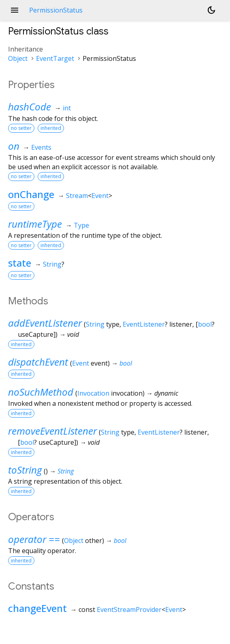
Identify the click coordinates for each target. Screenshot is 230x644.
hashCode (30, 107)
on (14, 146)
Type (81, 225)
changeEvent (37, 608)
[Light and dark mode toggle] (211, 10)
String (52, 264)
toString (25, 470)
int (67, 108)
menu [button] (15, 10)
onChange (31, 194)
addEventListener (45, 323)
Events (41, 147)
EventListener (144, 324)
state (20, 263)
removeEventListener (52, 431)
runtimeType (35, 224)
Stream (77, 196)
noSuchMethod (41, 392)
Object (18, 58)
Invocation (93, 393)
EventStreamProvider (129, 610)
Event (100, 196)
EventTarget (55, 58)
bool (205, 324)
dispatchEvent (38, 362)
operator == (34, 539)
